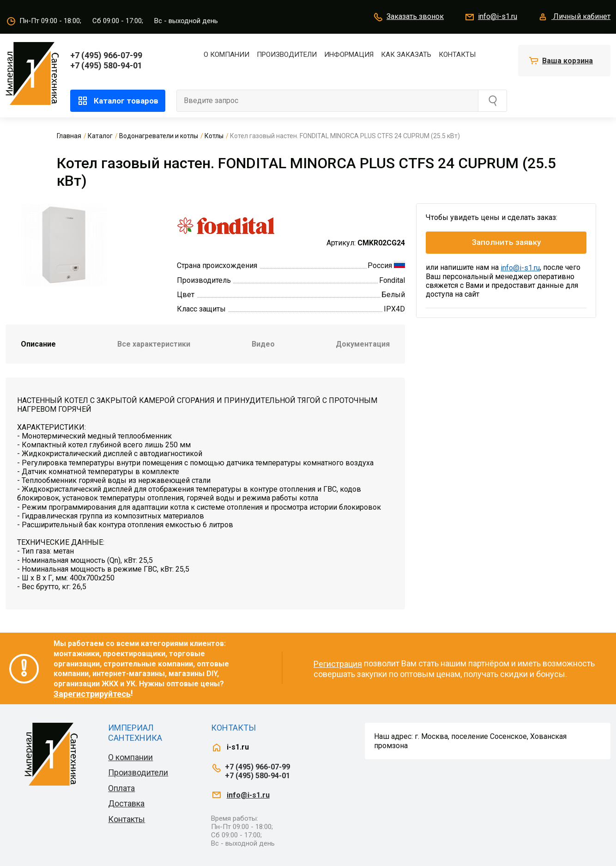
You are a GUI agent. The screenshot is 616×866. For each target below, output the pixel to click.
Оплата (121, 788)
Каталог (100, 136)
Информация (349, 55)
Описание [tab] (38, 344)
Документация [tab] (363, 344)
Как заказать (406, 55)
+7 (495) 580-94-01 (106, 65)
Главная (69, 136)
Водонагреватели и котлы (159, 136)
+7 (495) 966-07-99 (106, 55)
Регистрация (338, 664)
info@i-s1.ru (491, 17)
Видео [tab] (263, 344)
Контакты (457, 55)
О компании (226, 55)
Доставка (126, 803)
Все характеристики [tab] (154, 344)
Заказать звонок (408, 17)
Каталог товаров (118, 101)
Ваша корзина (568, 61)
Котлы (214, 136)
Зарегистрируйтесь (92, 694)
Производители (287, 55)
